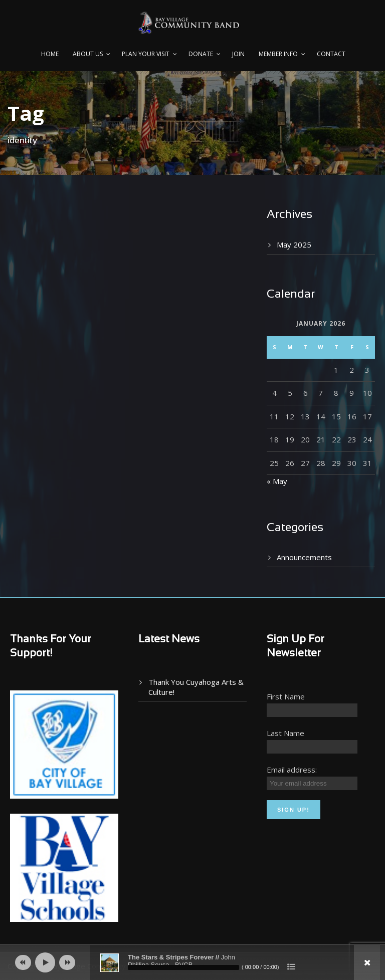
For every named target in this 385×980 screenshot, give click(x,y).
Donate (201, 54)
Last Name (285, 733)
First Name (286, 696)
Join (238, 54)
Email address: (292, 770)
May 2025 (294, 244)
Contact (331, 54)
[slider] (183, 967)
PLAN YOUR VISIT (146, 54)
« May (277, 481)
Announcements (304, 557)
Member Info (278, 54)
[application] (192, 962)
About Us (88, 54)
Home (50, 54)
